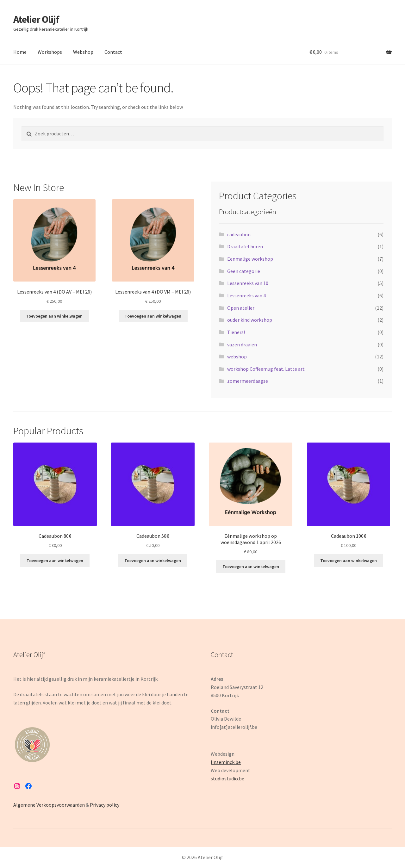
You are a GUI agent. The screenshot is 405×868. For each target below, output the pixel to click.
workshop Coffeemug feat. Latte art (266, 369)
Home (20, 52)
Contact (113, 52)
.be (241, 778)
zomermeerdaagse (248, 381)
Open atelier (241, 308)
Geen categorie (244, 271)
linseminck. (223, 762)
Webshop (83, 52)
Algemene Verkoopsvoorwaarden (49, 805)
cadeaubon (239, 234)
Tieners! (236, 332)
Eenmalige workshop (250, 259)
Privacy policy (105, 805)
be (238, 762)
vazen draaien (242, 344)
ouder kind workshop (250, 320)
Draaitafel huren (245, 246)
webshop (237, 356)
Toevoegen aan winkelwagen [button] (54, 316)
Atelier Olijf (36, 19)
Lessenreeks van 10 (248, 283)
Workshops (50, 52)
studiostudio (224, 778)
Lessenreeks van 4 (246, 295)
